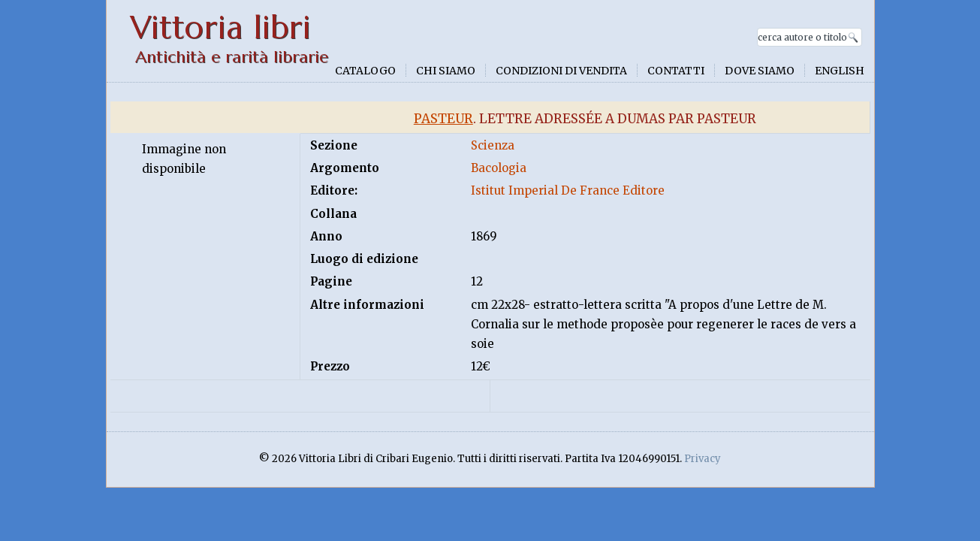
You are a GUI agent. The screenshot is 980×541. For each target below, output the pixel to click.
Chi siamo (446, 71)
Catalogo (365, 71)
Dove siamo (760, 71)
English (840, 71)
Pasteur (443, 119)
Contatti (676, 71)
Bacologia (499, 168)
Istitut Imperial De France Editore (568, 190)
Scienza (493, 145)
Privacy (703, 459)
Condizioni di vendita (561, 71)
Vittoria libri (220, 27)
